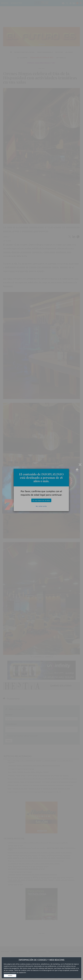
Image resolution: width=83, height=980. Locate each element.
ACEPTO (10, 976)
